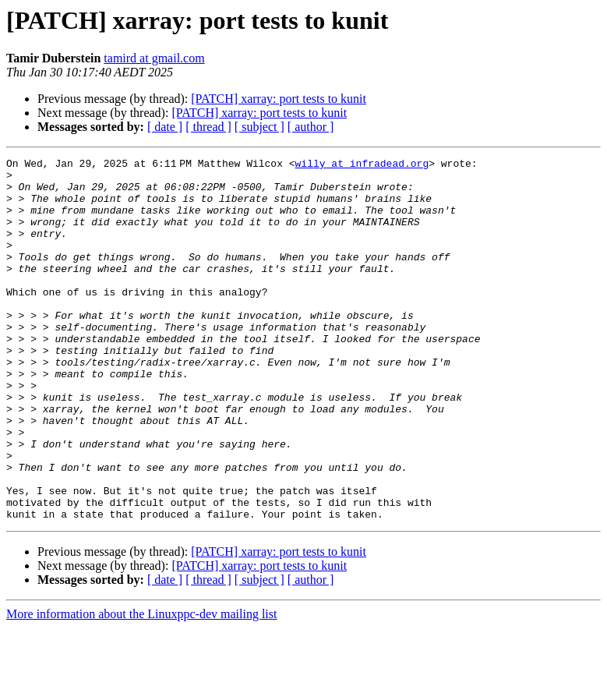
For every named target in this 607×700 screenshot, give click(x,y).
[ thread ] (208, 127)
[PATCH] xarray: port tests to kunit (279, 99)
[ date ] (165, 127)
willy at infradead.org (365, 165)
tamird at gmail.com (154, 58)
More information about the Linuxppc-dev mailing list (141, 686)
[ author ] (311, 127)
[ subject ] (259, 127)
